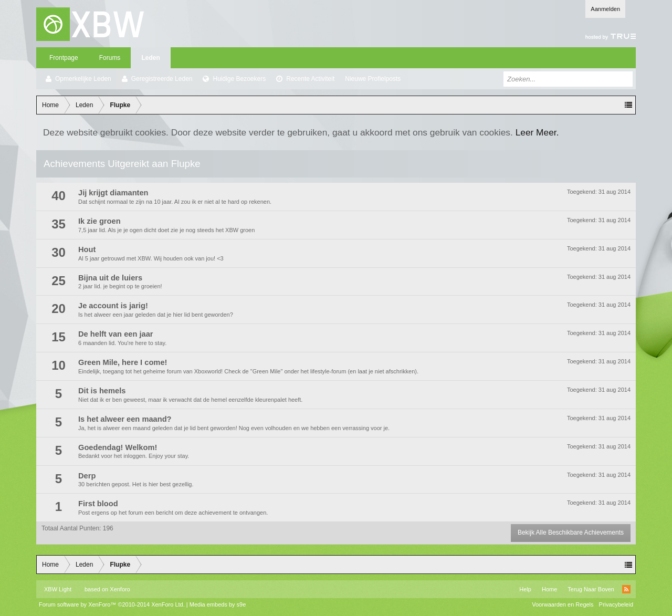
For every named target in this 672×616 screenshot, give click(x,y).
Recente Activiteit (310, 79)
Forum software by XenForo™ (112, 604)
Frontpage (64, 58)
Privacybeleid (616, 604)
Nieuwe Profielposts (373, 79)
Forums (110, 58)
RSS (626, 589)
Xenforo (120, 589)
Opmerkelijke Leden (83, 79)
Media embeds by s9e (218, 604)
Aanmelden (605, 9)
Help (525, 589)
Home (549, 589)
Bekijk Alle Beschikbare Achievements (571, 533)
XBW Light (58, 589)
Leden (150, 58)
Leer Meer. (537, 132)
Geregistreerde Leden (162, 79)
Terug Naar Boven (591, 589)
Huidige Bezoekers (239, 79)
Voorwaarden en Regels (563, 604)
